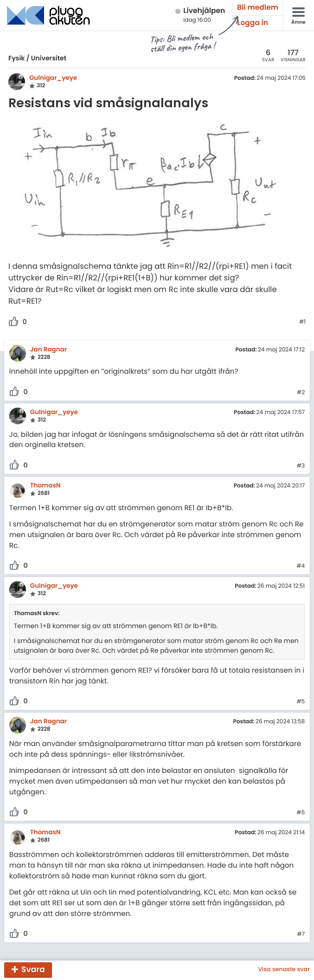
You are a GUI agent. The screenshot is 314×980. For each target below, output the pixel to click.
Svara (33, 969)
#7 (301, 935)
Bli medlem (258, 8)
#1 (302, 322)
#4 (301, 566)
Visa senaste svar (284, 970)
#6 (301, 813)
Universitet (49, 58)
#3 (301, 466)
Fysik (16, 58)
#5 (301, 702)
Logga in (253, 23)
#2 (301, 393)
